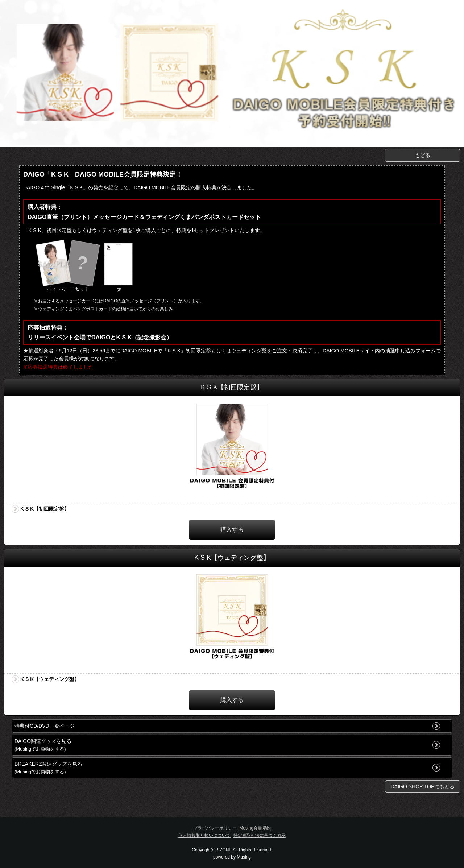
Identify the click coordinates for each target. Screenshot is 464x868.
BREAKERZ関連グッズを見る (48, 768)
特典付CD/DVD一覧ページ (45, 726)
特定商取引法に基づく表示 (260, 835)
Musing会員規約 (255, 828)
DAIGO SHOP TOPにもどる (423, 786)
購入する (232, 530)
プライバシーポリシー (215, 828)
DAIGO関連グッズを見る (43, 745)
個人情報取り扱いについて (204, 835)
